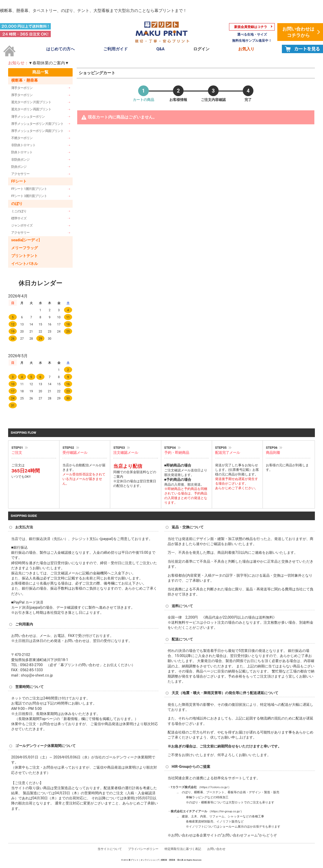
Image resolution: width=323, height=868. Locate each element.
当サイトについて (110, 849)
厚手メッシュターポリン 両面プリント (37, 131)
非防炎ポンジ (20, 160)
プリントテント (25, 256)
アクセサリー (20, 174)
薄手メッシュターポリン (28, 117)
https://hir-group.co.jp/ (226, 811)
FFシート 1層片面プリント (29, 189)
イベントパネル (25, 264)
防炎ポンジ (19, 167)
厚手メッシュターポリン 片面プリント (37, 124)
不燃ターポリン (22, 138)
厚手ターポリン (22, 95)
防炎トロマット (22, 152)
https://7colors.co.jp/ (214, 787)
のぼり (17, 204)
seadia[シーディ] (26, 240)
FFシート (19, 181)
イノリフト (224, 821)
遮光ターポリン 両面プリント (31, 109)
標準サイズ (19, 218)
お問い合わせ (216, 849)
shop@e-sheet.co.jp (37, 675)
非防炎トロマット (23, 145)
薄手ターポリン (22, 88)
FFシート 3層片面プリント (29, 196)
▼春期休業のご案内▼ (49, 63)
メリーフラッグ (25, 248)
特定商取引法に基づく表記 (183, 849)
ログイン (201, 49)
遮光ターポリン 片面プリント (31, 102)
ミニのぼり (19, 211)
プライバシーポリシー (143, 849)
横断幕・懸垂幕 (25, 80)
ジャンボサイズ (22, 225)
